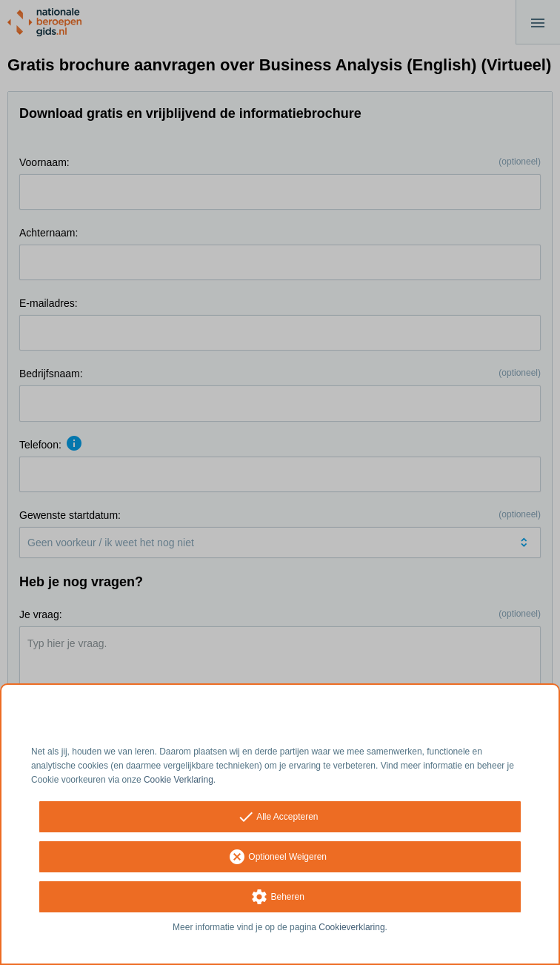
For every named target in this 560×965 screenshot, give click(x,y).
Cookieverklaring (351, 927)
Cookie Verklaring (179, 780)
